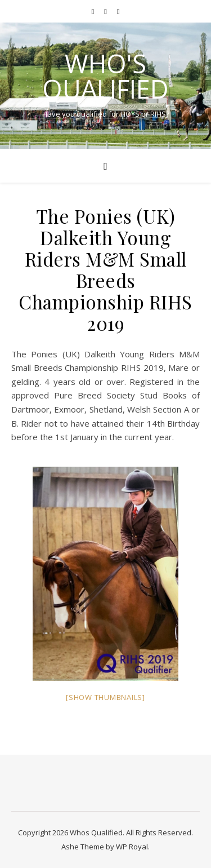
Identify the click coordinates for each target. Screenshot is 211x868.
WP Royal (132, 847)
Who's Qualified (105, 76)
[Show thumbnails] (105, 697)
